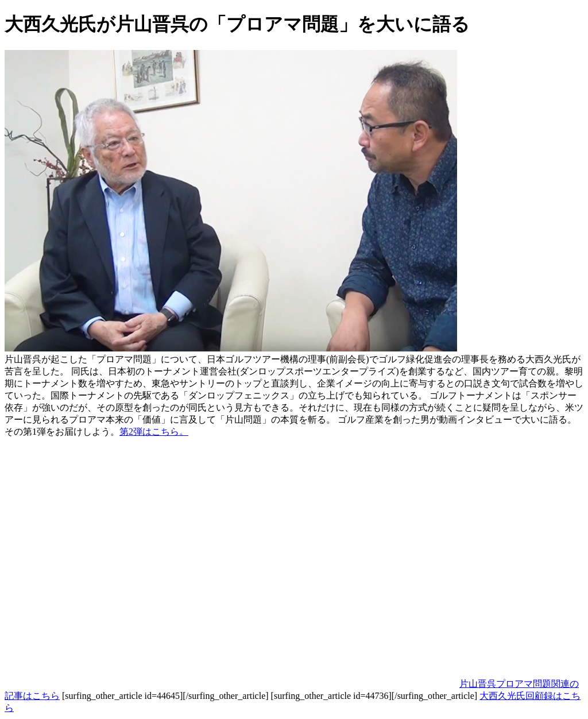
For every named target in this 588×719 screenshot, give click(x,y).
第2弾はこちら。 (154, 432)
